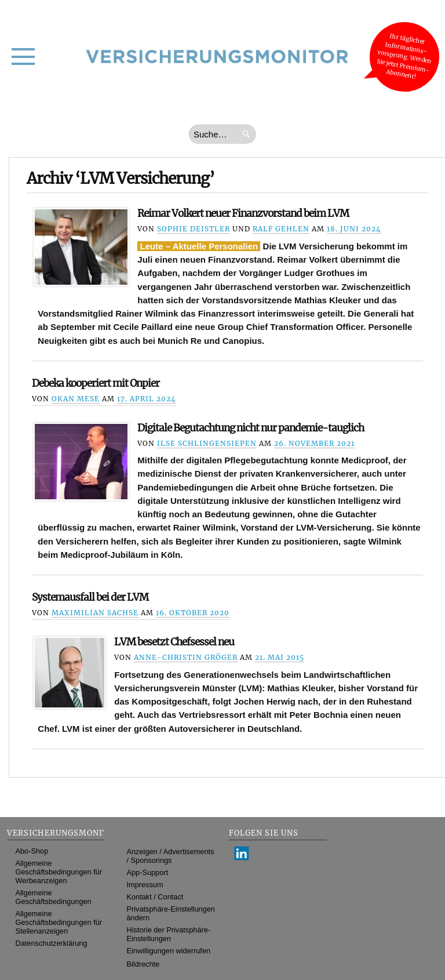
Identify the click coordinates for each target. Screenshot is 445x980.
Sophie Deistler (194, 229)
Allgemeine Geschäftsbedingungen (54, 897)
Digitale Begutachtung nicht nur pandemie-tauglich (251, 428)
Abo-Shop (32, 851)
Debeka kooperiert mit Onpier (96, 383)
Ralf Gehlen (281, 229)
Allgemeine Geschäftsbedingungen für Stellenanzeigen (59, 922)
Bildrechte (143, 964)
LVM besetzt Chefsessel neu (174, 642)
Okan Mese (76, 399)
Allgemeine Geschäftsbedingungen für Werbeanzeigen (59, 872)
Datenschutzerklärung (52, 943)
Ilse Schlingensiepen (207, 443)
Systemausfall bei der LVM (90, 597)
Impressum (145, 885)
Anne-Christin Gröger (186, 657)
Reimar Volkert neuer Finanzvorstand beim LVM (243, 213)
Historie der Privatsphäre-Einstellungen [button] (169, 934)
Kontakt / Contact (155, 897)
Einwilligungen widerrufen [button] (169, 951)
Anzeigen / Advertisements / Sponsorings (171, 856)
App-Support (148, 872)
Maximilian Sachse (95, 613)
